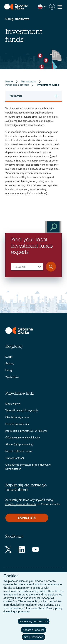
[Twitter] (8, 550)
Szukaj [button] (52, 7)
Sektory (10, 363)
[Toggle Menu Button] (60, 7)
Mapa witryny (13, 404)
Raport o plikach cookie (19, 451)
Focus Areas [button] (16, 96)
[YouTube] (35, 550)
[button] (42, 7)
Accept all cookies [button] (34, 630)
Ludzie (9, 357)
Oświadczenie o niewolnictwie (23, 437)
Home (9, 81)
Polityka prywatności (17, 424)
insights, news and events (21, 504)
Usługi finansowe (17, 19)
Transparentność (15, 458)
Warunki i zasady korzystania (22, 410)
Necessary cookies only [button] (34, 621)
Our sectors (28, 81)
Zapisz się (27, 518)
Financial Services (17, 85)
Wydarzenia (12, 377)
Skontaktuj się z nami (17, 417)
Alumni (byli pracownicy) (19, 444)
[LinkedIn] (22, 550)
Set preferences (33, 637)
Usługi (9, 370)
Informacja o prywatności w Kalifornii (26, 431)
